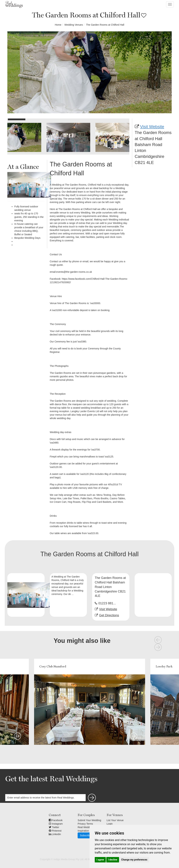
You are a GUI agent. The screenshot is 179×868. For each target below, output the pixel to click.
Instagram (56, 824)
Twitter (54, 827)
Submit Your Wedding (89, 820)
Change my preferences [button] (134, 860)
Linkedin (55, 834)
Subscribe (85, 835)
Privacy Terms (85, 824)
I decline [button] (113, 860)
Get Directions (109, 615)
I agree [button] (100, 860)
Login (110, 824)
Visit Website (152, 127)
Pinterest (55, 831)
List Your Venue (115, 820)
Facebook (56, 820)
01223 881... (107, 603)
